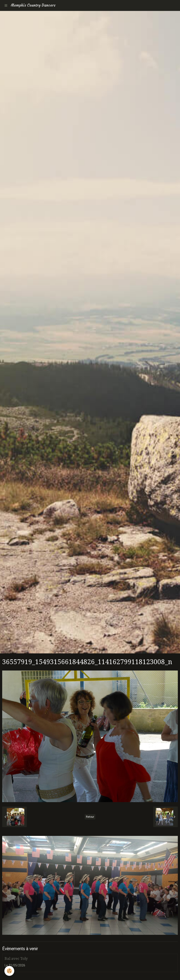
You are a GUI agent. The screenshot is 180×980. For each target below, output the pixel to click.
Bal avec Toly (16, 959)
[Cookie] (9, 971)
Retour (90, 817)
